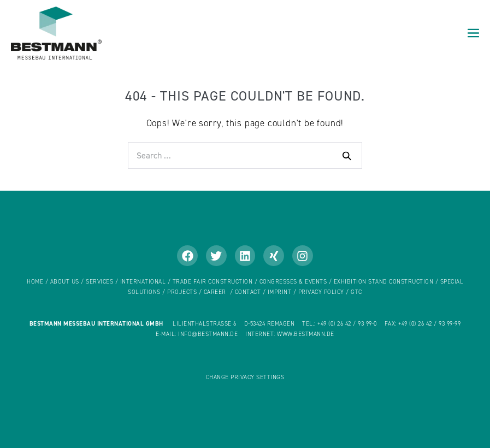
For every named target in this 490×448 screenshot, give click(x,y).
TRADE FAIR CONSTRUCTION (213, 282)
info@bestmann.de (208, 334)
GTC (356, 292)
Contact (248, 292)
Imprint (280, 292)
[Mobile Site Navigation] (473, 33)
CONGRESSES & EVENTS (293, 282)
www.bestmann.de (306, 334)
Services (99, 282)
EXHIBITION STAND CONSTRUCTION (384, 282)
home (35, 282)
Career (215, 292)
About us (65, 282)
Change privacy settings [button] (245, 377)
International (144, 282)
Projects (182, 292)
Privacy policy (321, 292)
